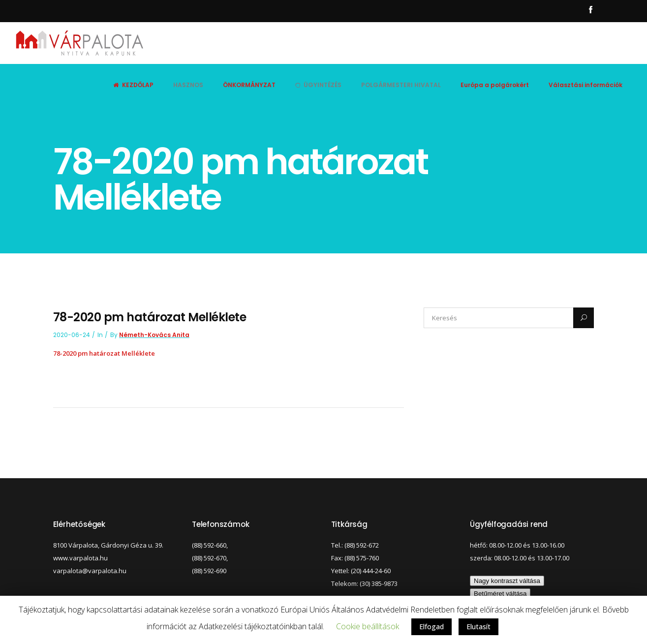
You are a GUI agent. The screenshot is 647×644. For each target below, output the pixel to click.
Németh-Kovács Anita (154, 335)
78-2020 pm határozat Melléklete (104, 353)
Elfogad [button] (431, 627)
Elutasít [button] (478, 627)
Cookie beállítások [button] (368, 626)
